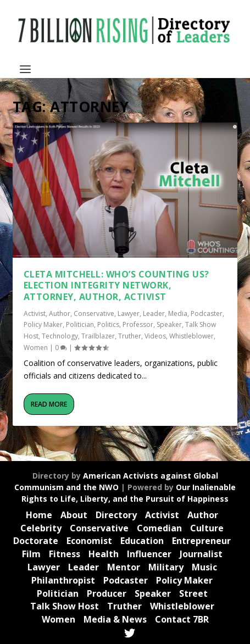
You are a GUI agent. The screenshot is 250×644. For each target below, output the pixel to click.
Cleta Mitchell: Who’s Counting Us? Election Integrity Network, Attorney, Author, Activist (116, 286)
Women (36, 348)
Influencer (149, 554)
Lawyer (129, 313)
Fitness (65, 554)
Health (104, 554)
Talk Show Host (65, 606)
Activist (35, 313)
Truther (130, 336)
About (74, 515)
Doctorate (36, 541)
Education (142, 541)
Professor (138, 324)
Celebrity (41, 528)
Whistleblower (191, 336)
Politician (80, 324)
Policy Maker (43, 324)
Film (31, 554)
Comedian (159, 528)
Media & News (115, 619)
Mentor (124, 567)
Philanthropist (63, 580)
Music (204, 567)
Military (166, 567)
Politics (108, 324)
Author (60, 313)
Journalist (201, 554)
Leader (154, 313)
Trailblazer (98, 336)
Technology (60, 336)
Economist (89, 541)
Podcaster (207, 313)
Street (193, 593)
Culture (207, 528)
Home (39, 515)
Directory (116, 515)
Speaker (169, 324)
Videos (155, 336)
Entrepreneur (201, 541)
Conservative (94, 313)
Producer (107, 593)
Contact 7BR (182, 619)
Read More (49, 404)
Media (178, 313)
